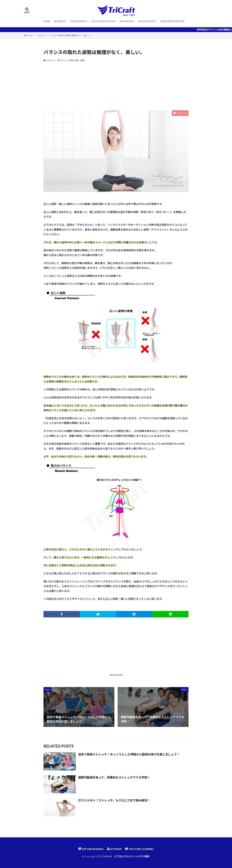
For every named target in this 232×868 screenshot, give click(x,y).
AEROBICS (59, 21)
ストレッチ (64, 60)
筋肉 (72, 60)
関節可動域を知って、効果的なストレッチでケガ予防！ (114, 777)
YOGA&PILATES (147, 21)
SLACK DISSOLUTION (103, 21)
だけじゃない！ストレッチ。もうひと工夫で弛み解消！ (114, 800)
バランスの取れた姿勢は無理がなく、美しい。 (71, 35)
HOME (47, 21)
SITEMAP (114, 849)
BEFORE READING (91, 849)
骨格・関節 (80, 60)
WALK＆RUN (126, 21)
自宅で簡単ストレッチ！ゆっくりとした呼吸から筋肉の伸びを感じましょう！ (129, 754)
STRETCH (42, 35)
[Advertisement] (116, 86)
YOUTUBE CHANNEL (139, 849)
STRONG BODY (78, 21)
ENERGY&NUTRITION (172, 21)
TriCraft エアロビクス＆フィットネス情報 (126, 856)
